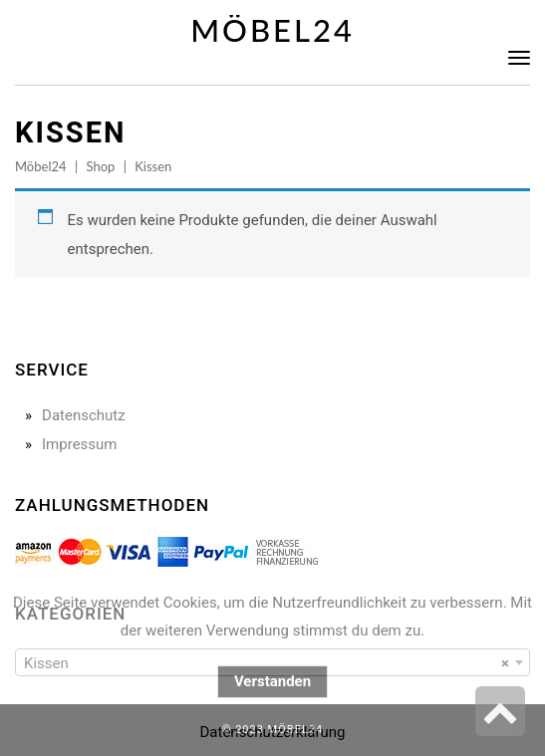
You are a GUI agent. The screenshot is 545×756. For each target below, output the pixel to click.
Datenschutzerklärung (272, 732)
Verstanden (272, 681)
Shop (100, 166)
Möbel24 (272, 30)
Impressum (79, 444)
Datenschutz (84, 415)
